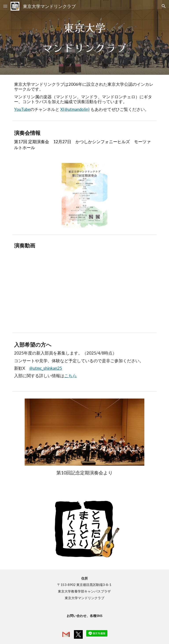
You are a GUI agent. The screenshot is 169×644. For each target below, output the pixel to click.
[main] (84, 37)
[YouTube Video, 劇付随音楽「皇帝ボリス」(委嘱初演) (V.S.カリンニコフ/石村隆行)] (84, 292)
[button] (5, 6)
